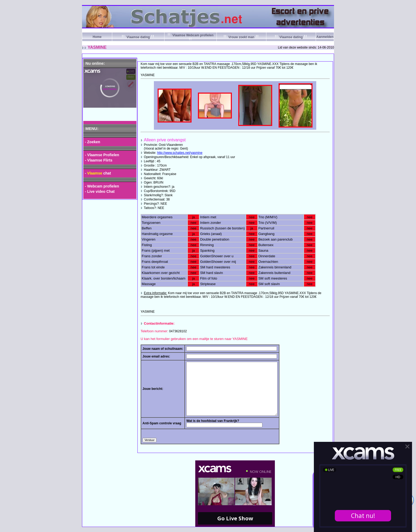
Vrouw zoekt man (241, 37)
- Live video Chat (100, 191)
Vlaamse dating (138, 37)
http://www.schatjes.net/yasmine (180, 153)
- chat (98, 173)
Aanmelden (325, 37)
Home (97, 37)
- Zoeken (93, 142)
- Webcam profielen (102, 186)
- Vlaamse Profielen (102, 155)
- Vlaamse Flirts (99, 160)
